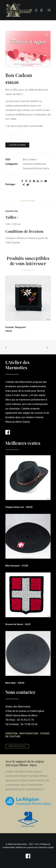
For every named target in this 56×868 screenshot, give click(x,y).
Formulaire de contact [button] (17, 746)
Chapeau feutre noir (19, 507)
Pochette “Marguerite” (16, 327)
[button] (49, 10)
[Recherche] (30, 10)
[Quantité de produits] (12, 138)
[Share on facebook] (22, 181)
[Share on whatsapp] (42, 181)
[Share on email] (27, 185)
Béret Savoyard (17, 566)
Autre (46, 168)
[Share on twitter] (26, 181)
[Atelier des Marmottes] (18, 10)
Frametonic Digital (46, 847)
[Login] (35, 10)
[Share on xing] (24, 185)
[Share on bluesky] (46, 181)
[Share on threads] (30, 181)
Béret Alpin (15, 683)
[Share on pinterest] (34, 181)
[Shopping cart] (40, 10)
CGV (37, 844)
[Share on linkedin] (38, 181)
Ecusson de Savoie (18, 624)
